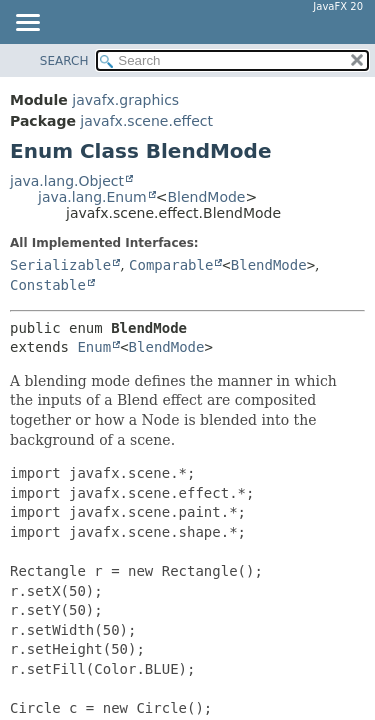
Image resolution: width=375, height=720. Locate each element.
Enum (94, 347)
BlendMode (206, 197)
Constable (48, 285)
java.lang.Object (67, 181)
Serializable (60, 265)
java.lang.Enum (92, 197)
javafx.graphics (125, 100)
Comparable (171, 265)
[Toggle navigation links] (27, 24)
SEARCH (64, 61)
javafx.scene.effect (146, 121)
